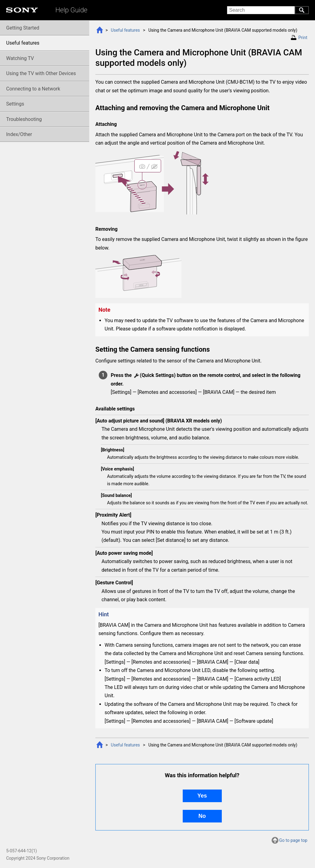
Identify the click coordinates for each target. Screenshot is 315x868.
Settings (15, 104)
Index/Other (19, 134)
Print (303, 38)
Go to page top (293, 841)
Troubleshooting (24, 119)
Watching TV (20, 58)
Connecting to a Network (33, 89)
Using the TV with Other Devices (41, 73)
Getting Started (23, 28)
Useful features (125, 30)
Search (302, 10)
